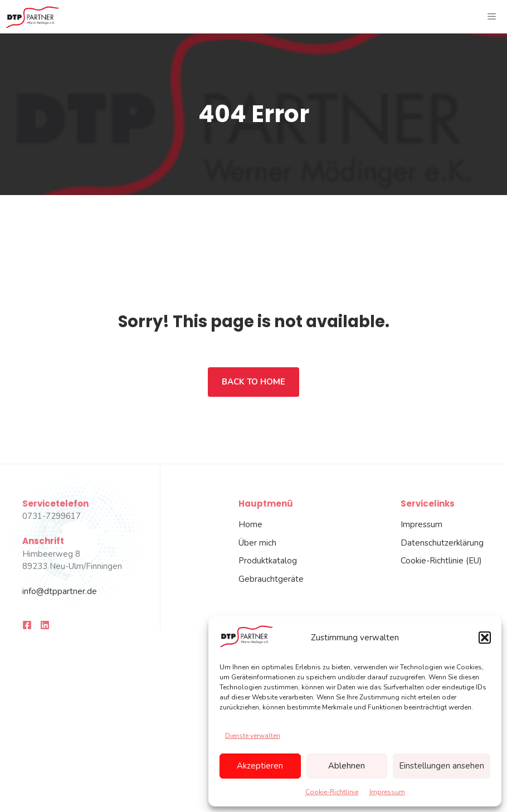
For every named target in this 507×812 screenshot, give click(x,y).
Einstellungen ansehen (442, 766)
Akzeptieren (260, 766)
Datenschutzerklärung (442, 543)
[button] (485, 638)
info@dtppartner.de (60, 591)
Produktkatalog (268, 561)
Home (250, 524)
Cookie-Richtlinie (332, 792)
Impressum (387, 792)
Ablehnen (347, 766)
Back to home (253, 382)
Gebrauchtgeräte (271, 579)
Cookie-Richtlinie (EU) (441, 561)
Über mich (257, 543)
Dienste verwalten (253, 736)
